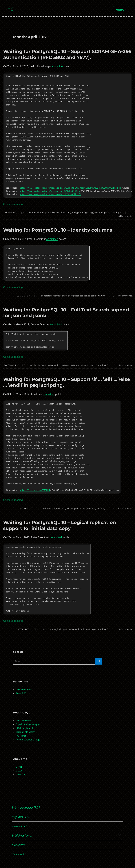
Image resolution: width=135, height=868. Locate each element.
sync (94, 629)
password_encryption (72, 213)
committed (58, 66)
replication (85, 629)
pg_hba (94, 213)
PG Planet (21, 736)
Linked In (20, 775)
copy (45, 629)
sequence (85, 296)
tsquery (84, 365)
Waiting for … (22, 836)
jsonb (37, 365)
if (62, 508)
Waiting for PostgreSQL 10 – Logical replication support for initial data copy (60, 525)
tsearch (75, 365)
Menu (120, 10)
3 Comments (125, 365)
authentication (36, 213)
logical (57, 629)
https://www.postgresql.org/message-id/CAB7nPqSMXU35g (50, 191)
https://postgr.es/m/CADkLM (35, 490)
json (31, 365)
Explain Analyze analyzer (28, 724)
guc (47, 213)
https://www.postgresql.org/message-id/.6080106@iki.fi (50, 194)
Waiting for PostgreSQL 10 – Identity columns (58, 230)
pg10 (86, 213)
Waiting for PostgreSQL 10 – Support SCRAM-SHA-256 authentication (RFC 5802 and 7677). (67, 54)
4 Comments (125, 508)
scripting (92, 508)
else (58, 508)
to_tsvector (65, 365)
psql (84, 508)
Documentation (23, 721)
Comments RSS (24, 690)
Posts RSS (21, 693)
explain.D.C (20, 817)
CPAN (19, 767)
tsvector (93, 365)
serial (94, 296)
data (50, 629)
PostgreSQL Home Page (28, 740)
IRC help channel (24, 728)
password (55, 213)
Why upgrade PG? (26, 807)
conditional (49, 508)
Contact (18, 854)
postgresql (105, 213)
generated (46, 296)
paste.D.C (19, 826)
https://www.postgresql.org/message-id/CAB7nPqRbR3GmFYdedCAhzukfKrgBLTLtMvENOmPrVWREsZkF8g (71, 188)
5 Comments (125, 216)
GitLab (19, 771)
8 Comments (125, 296)
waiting (115, 213)
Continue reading (13, 204)
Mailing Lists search (26, 732)
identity (57, 296)
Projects (18, 845)
